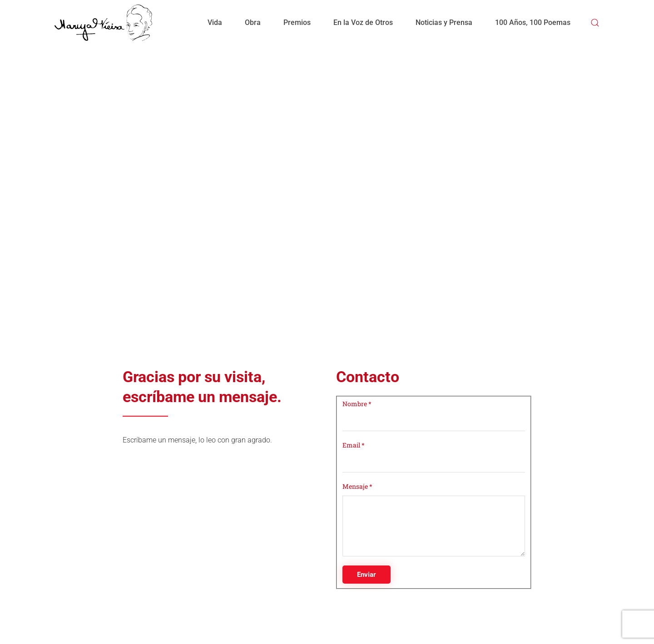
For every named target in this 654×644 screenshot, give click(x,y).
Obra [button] (253, 22)
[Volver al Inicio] (103, 23)
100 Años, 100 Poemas (533, 22)
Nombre (357, 404)
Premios (297, 22)
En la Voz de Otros (363, 22)
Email (354, 445)
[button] (595, 23)
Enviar (367, 575)
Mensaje (357, 486)
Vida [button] (215, 22)
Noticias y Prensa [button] (444, 22)
